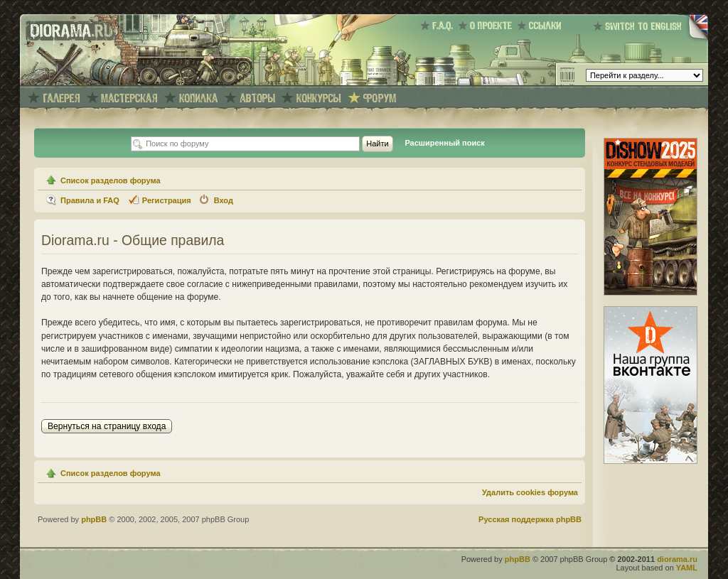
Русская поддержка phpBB (530, 519)
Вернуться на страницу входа (107, 426)
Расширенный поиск (444, 143)
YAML (687, 568)
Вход (224, 200)
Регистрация (167, 200)
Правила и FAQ (90, 200)
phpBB (94, 519)
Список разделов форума (111, 180)
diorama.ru (677, 559)
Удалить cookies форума (530, 492)
